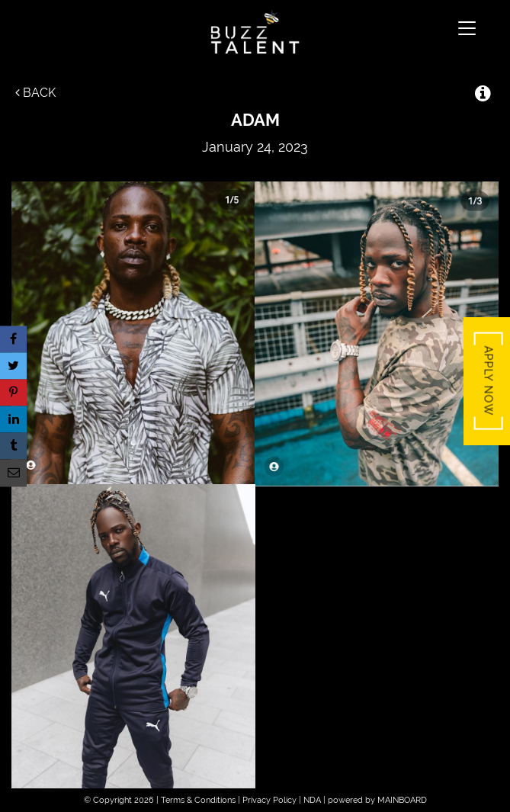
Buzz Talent (255, 32)
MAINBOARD (402, 800)
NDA (312, 800)
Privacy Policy (269, 800)
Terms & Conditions (198, 800)
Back (35, 93)
